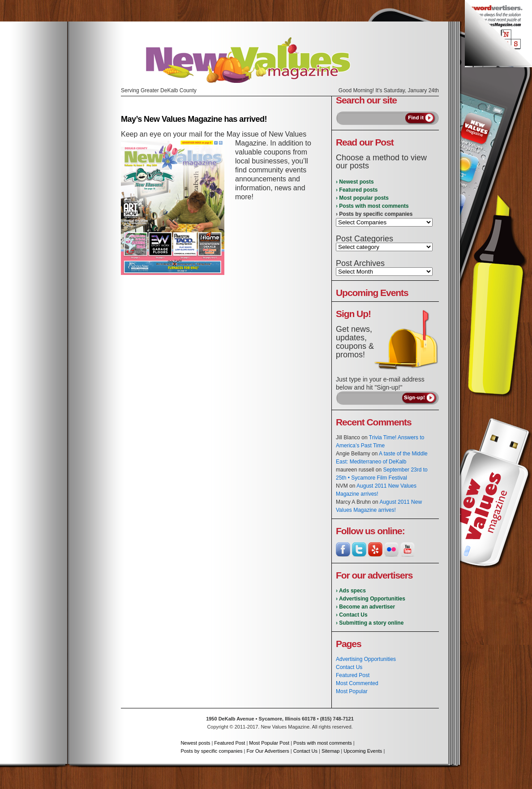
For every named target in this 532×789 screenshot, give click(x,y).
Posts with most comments (323, 743)
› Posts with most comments (372, 206)
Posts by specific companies (211, 751)
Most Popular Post (269, 743)
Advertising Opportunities (366, 659)
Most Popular (352, 691)
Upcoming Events (363, 751)
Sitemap (330, 751)
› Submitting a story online (370, 623)
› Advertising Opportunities (371, 599)
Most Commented (357, 683)
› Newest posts (355, 182)
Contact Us (349, 667)
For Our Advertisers (268, 751)
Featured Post (353, 675)
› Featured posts (357, 190)
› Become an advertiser (365, 607)
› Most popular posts (362, 198)
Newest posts (195, 743)
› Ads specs (351, 591)
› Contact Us (352, 615)
